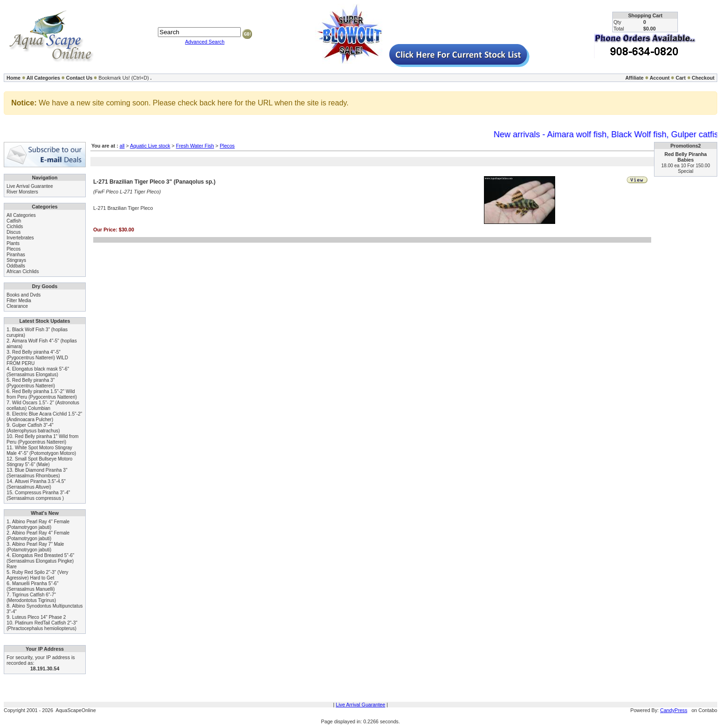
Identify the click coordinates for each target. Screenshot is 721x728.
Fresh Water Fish (195, 146)
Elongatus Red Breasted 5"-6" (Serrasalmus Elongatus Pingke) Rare (41, 561)
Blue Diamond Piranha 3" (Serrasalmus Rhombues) (37, 473)
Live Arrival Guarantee (30, 186)
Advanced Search (205, 42)
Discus (14, 232)
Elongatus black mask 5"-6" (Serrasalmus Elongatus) (38, 372)
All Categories (44, 78)
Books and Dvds (24, 295)
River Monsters (22, 192)
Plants (13, 243)
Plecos (14, 249)
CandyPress (674, 710)
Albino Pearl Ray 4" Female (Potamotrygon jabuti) (38, 524)
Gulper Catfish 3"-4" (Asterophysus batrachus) (33, 428)
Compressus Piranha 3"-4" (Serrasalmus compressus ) (38, 495)
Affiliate (635, 78)
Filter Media (19, 301)
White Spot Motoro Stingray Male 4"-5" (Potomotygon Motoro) (41, 450)
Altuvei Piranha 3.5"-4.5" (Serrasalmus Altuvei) (36, 484)
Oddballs (16, 266)
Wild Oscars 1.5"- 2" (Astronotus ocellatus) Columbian (43, 405)
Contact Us (79, 78)
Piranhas (16, 255)
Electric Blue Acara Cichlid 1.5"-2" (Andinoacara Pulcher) (44, 417)
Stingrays (16, 260)
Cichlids (15, 227)
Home (14, 78)
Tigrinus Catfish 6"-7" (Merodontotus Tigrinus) (31, 598)
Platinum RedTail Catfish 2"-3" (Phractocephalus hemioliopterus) (42, 626)
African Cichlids (23, 271)
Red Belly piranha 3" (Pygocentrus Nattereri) (31, 383)
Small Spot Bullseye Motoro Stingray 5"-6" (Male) (40, 462)
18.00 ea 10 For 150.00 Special (686, 168)
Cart (680, 78)
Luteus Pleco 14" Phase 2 (39, 617)
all (122, 146)
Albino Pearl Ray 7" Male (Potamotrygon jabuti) (35, 547)
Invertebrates (20, 238)
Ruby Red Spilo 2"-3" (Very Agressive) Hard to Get (37, 575)
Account (660, 78)
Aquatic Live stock (150, 146)
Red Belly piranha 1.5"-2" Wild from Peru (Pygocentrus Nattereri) (42, 394)
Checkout (703, 78)
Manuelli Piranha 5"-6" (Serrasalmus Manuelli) (33, 586)
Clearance (17, 306)
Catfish (14, 221)
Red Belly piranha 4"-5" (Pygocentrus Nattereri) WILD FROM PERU (37, 358)
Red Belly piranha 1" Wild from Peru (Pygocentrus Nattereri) (43, 439)
